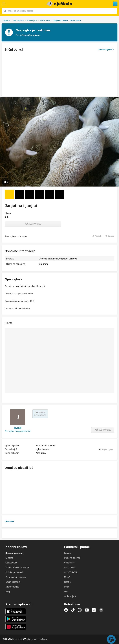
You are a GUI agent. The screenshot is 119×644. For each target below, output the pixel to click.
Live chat (111, 639)
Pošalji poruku (33, 224)
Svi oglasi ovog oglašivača (18, 431)
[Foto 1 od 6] (9, 194)
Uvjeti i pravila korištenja (17, 567)
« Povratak (9, 521)
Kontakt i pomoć (14, 553)
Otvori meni (4, 4)
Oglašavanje (11, 563)
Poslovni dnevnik (72, 558)
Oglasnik (7, 20)
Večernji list (70, 563)
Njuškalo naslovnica (59, 4)
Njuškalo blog (101, 610)
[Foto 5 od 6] (50, 194)
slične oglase (33, 35)
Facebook (66, 610)
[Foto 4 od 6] (40, 194)
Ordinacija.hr (70, 596)
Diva (66, 592)
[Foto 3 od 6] (29, 194)
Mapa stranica (12, 587)
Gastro (67, 582)
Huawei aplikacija (16, 627)
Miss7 (67, 577)
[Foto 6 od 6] (60, 194)
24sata (67, 553)
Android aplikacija (16, 619)
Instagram (80, 610)
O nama (9, 558)
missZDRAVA (71, 572)
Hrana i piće (32, 20)
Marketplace (19, 20)
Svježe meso (45, 20)
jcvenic (18, 428)
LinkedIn (94, 610)
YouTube (87, 610)
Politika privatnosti (14, 572)
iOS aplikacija (16, 611)
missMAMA (70, 567)
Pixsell (67, 587)
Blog (8, 592)
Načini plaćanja (13, 582)
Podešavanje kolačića (16, 577)
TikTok (73, 610)
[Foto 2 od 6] (19, 194)
